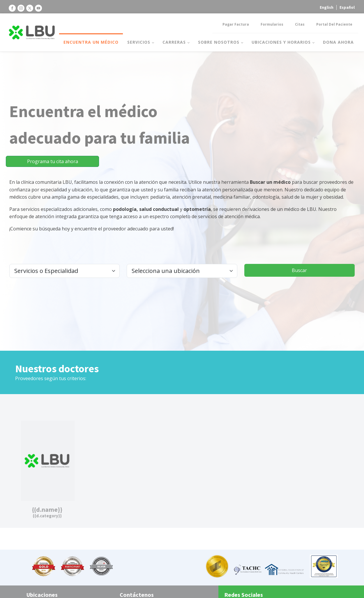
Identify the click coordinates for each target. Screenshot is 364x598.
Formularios (272, 24)
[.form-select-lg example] (65, 271)
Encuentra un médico (91, 42)
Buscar (299, 270)
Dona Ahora (338, 42)
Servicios (139, 42)
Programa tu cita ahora (53, 161)
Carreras (174, 42)
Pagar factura (236, 24)
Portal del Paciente (334, 24)
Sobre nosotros (219, 42)
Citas (300, 24)
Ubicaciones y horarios (281, 42)
